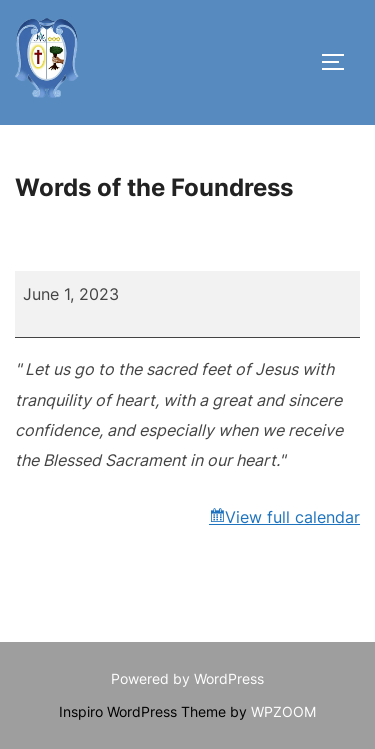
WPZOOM (283, 711)
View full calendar (292, 517)
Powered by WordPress (187, 678)
